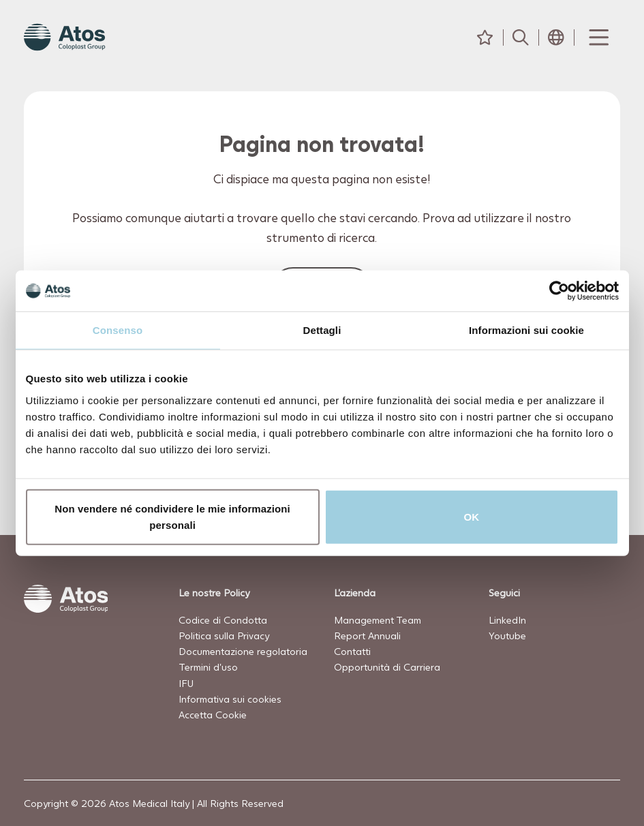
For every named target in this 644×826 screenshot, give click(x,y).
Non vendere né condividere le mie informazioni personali (172, 516)
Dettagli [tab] (322, 330)
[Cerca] (521, 37)
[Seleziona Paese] (556, 37)
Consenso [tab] (118, 330)
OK (472, 516)
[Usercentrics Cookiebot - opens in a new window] (559, 291)
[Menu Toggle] (598, 37)
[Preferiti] (485, 37)
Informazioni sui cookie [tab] (526, 330)
